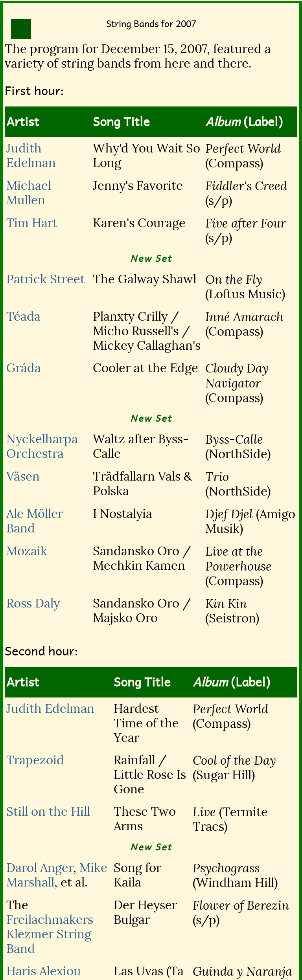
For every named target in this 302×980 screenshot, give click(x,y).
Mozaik (27, 551)
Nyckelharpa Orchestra (42, 446)
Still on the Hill (48, 812)
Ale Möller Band (35, 521)
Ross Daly (33, 603)
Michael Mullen (29, 193)
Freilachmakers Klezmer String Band (50, 934)
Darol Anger (40, 868)
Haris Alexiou (44, 971)
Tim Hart (32, 223)
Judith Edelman (31, 156)
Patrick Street (46, 279)
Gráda (24, 368)
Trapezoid (35, 760)
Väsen (23, 476)
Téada (23, 317)
